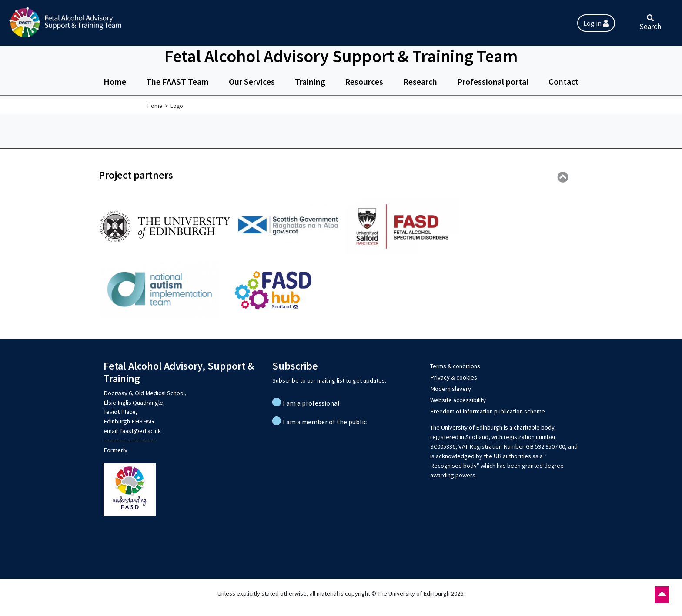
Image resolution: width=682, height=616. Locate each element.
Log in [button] (596, 23)
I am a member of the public (325, 422)
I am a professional (311, 403)
